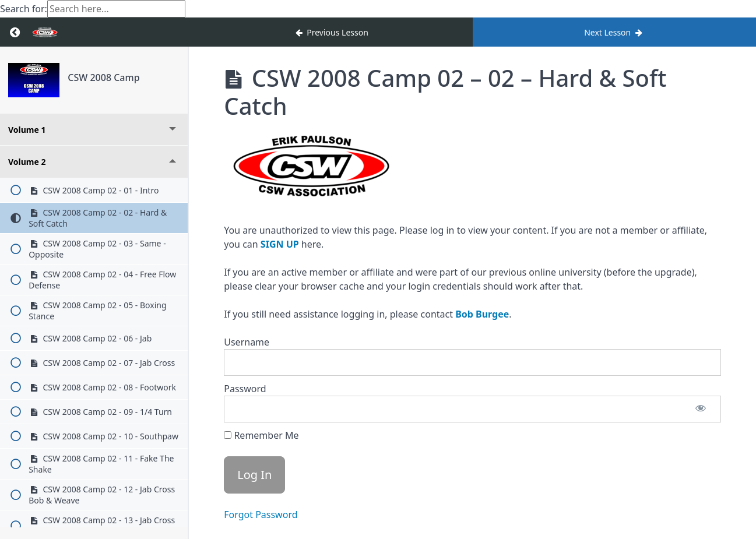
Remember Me (261, 435)
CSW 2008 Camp (103, 77)
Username (247, 342)
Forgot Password (261, 515)
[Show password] (701, 409)
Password (245, 389)
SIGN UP (280, 244)
